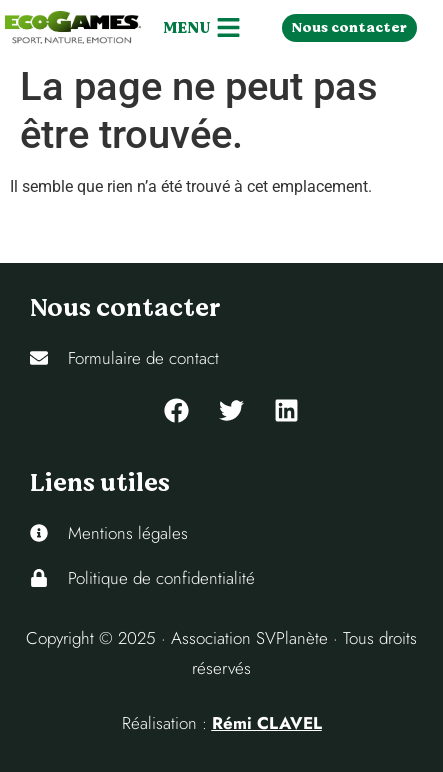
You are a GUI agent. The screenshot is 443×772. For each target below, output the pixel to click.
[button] (201, 28)
